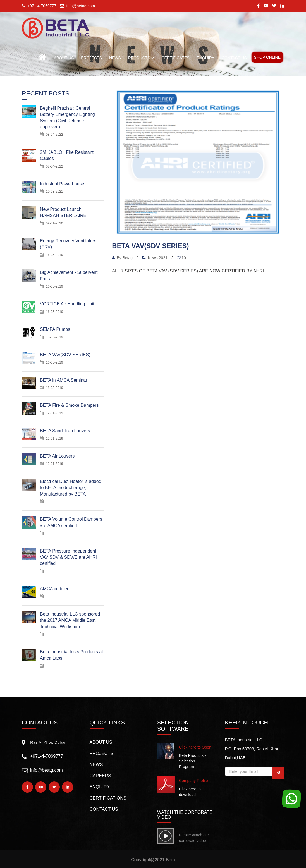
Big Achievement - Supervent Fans (69, 275)
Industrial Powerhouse (62, 184)
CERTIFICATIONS (108, 798)
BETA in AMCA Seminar (64, 380)
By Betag (123, 258)
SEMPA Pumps (55, 329)
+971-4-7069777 (47, 756)
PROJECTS (91, 58)
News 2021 (155, 258)
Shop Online (267, 57)
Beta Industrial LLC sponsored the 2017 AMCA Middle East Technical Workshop (70, 620)
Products (141, 58)
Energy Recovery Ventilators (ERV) (68, 244)
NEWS (115, 58)
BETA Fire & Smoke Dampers (69, 405)
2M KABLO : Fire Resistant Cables (67, 155)
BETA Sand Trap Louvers (65, 431)
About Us (64, 58)
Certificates (175, 58)
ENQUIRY (205, 58)
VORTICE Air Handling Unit (67, 304)
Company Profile (193, 781)
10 (181, 258)
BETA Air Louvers (57, 456)
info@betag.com (46, 770)
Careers (100, 776)
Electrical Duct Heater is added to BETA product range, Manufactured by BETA (71, 488)
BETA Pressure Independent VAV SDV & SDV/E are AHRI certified (68, 557)
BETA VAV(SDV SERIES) (65, 355)
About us (101, 742)
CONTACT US (234, 58)
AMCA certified (55, 589)
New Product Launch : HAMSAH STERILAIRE (63, 212)
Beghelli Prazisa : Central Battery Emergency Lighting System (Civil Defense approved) (67, 118)
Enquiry (100, 787)
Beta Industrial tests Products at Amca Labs (71, 655)
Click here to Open (195, 747)
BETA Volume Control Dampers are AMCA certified (71, 522)
